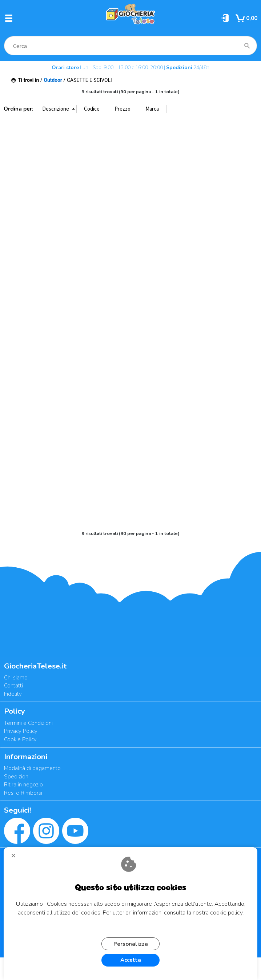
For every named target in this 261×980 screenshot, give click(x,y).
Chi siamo (16, 678)
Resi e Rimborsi (23, 793)
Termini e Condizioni (28, 723)
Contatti (13, 686)
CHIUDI (16, 858)
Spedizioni (17, 777)
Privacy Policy (21, 731)
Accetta (131, 960)
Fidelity (13, 694)
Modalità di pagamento (32, 768)
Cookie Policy (20, 739)
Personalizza (131, 944)
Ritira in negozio (23, 785)
